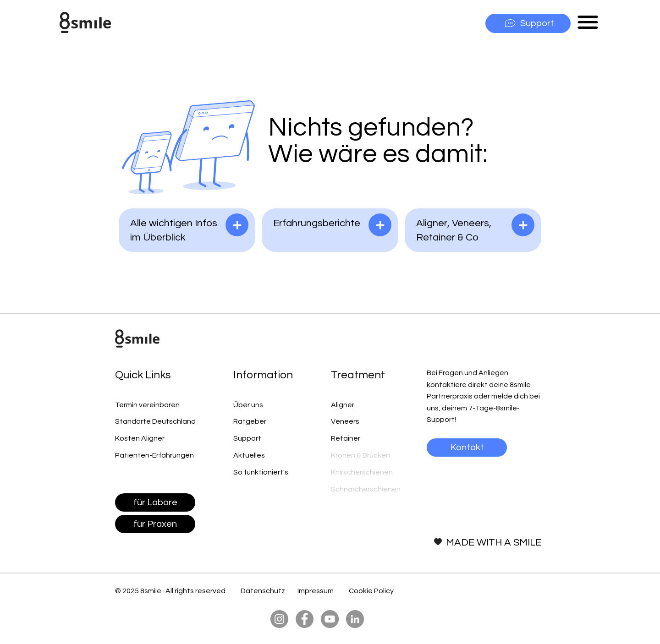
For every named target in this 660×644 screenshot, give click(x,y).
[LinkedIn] (355, 619)
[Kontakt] (467, 448)
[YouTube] (330, 619)
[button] (588, 22)
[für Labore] (155, 502)
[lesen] (237, 225)
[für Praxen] (155, 524)
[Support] (528, 23)
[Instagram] (279, 619)
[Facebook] (305, 619)
